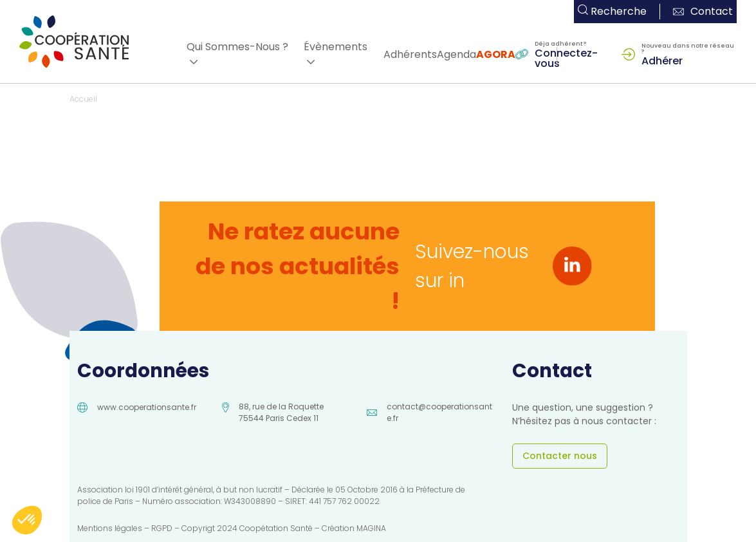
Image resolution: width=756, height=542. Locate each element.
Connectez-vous (566, 57)
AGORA (496, 54)
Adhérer (662, 60)
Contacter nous (560, 456)
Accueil (83, 99)
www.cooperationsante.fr (147, 407)
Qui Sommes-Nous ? (237, 47)
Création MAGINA (354, 528)
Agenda (456, 54)
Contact (703, 11)
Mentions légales (110, 528)
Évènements (336, 47)
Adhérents (410, 54)
